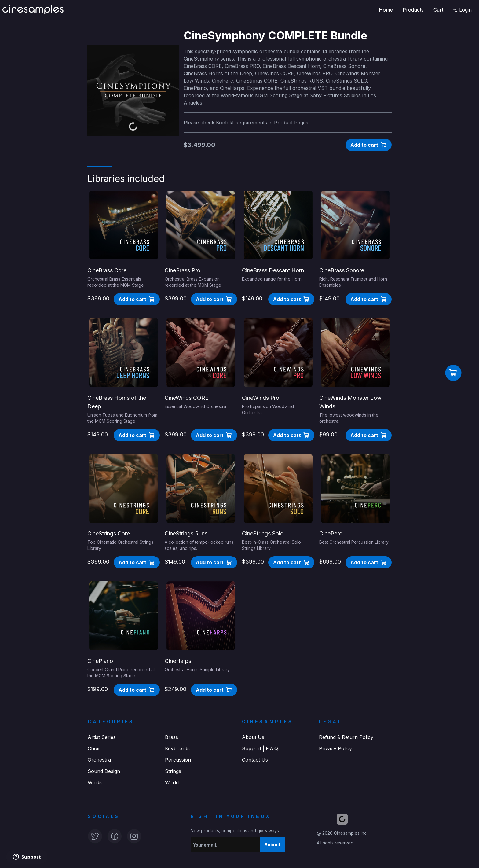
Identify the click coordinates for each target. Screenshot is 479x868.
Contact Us (255, 760)
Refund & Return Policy (346, 737)
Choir (94, 748)
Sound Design (104, 771)
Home (386, 10)
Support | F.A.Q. (260, 748)
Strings (173, 771)
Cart (438, 10)
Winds (95, 782)
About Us (253, 737)
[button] (462, 10)
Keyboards (177, 748)
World (172, 782)
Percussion (178, 760)
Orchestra (99, 760)
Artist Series (102, 737)
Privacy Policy (335, 748)
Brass (172, 737)
